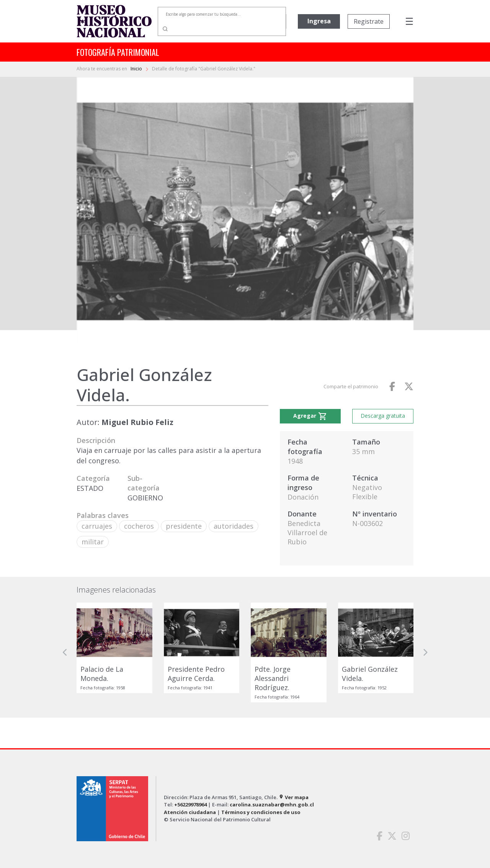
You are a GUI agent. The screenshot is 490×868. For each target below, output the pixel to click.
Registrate (369, 21)
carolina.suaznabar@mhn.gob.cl (272, 804)
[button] (65, 652)
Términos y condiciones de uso (261, 812)
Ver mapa (294, 797)
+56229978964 (190, 804)
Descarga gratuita (383, 416)
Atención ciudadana (190, 812)
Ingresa (319, 21)
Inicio (137, 69)
